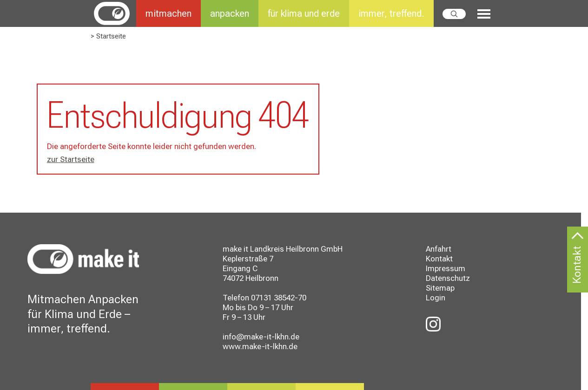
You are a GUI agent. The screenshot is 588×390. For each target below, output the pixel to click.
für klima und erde (304, 13)
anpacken (230, 13)
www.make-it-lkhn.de (260, 346)
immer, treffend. (391, 13)
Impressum (446, 268)
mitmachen (168, 13)
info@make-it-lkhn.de (261, 337)
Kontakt (439, 259)
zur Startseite (71, 159)
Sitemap (440, 288)
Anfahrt (439, 249)
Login (436, 298)
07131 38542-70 (279, 298)
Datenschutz (448, 278)
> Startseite (108, 36)
